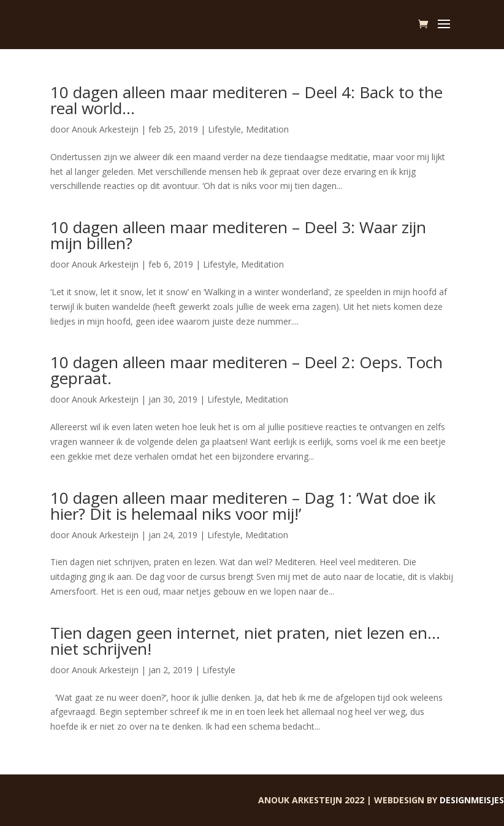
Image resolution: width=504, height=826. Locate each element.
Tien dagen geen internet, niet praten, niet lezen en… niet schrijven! (245, 641)
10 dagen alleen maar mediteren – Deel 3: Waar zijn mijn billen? (238, 235)
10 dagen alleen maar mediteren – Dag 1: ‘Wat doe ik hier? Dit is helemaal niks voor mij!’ (243, 506)
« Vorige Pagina (81, 767)
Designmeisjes (472, 800)
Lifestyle (224, 129)
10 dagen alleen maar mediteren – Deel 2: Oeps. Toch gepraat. (246, 370)
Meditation (267, 129)
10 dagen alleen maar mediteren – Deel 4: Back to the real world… (246, 100)
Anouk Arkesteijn (105, 129)
